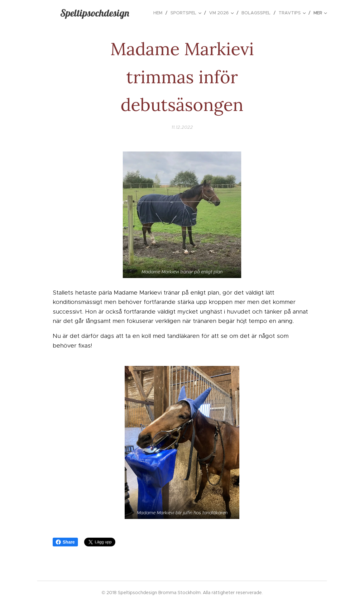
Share (65, 542)
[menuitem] (160, 13)
